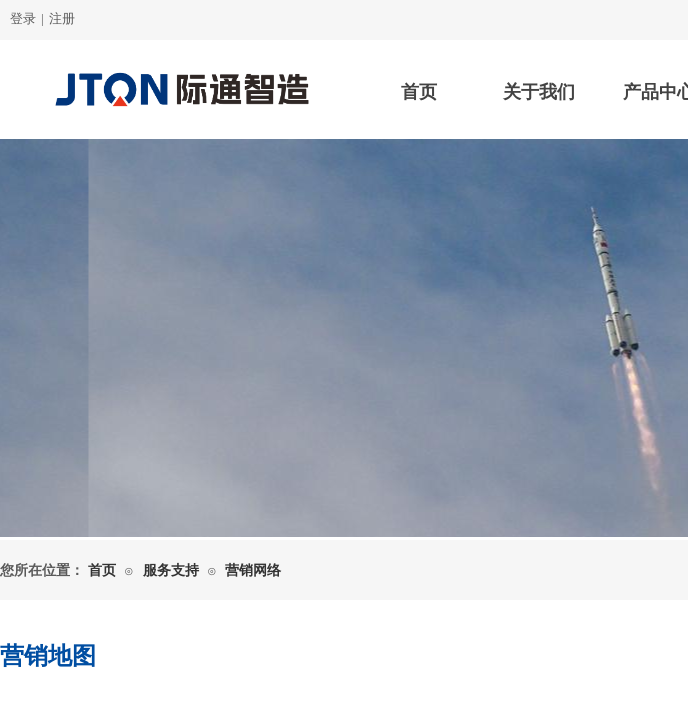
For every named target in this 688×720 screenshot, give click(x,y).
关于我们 (539, 92)
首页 (419, 92)
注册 (62, 18)
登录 (23, 18)
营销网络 (253, 570)
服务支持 (171, 570)
